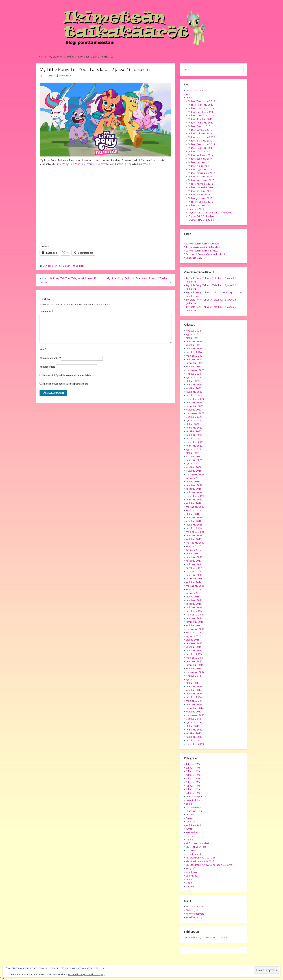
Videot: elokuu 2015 (199, 195)
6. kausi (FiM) (193, 782)
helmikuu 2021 (194, 460)
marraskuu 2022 (195, 413)
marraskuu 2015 (195, 629)
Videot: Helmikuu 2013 (201, 105)
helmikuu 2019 (194, 500)
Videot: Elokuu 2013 (199, 126)
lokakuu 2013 (193, 719)
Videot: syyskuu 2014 (200, 169)
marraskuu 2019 (195, 474)
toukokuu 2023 (194, 392)
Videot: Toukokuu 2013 (201, 115)
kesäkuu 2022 (194, 431)
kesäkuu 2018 (194, 521)
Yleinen (67, 266)
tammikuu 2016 (195, 622)
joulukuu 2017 (194, 539)
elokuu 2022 (193, 424)
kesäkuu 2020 (194, 467)
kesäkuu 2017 (194, 561)
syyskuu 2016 (193, 593)
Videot (189, 98)
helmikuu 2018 (194, 535)
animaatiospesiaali (196, 796)
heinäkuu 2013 (194, 730)
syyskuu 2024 (193, 334)
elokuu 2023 (193, 381)
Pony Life (191, 868)
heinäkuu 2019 (194, 485)
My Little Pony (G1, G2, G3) (200, 858)
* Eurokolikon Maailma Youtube (201, 244)
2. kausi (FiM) (193, 768)
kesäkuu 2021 (194, 456)
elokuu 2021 (193, 453)
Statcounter (7, 978)
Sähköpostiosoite (50, 358)
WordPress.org (194, 917)
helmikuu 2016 (194, 618)
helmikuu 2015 (194, 661)
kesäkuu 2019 (194, 489)
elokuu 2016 (193, 597)
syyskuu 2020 (193, 463)
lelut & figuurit (193, 832)
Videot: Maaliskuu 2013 (201, 108)
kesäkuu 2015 (194, 647)
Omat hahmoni (194, 90)
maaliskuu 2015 (195, 658)
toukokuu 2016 (194, 607)
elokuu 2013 (193, 726)
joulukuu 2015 (194, 625)
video (189, 883)
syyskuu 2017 (193, 550)
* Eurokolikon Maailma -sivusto (201, 251)
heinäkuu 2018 (194, 517)
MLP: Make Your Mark (198, 843)
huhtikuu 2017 (194, 568)
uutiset (190, 879)
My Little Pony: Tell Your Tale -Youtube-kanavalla (80, 164)
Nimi (43, 349)
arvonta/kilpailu (194, 800)
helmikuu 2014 (194, 704)
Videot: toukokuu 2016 (201, 202)
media (189, 840)
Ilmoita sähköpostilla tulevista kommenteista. (67, 375)
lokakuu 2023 (193, 374)
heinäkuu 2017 (194, 557)
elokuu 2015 (193, 640)
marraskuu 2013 (195, 715)
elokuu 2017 (193, 553)
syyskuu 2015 (193, 636)
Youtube (80, 266)
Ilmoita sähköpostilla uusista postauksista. (66, 384)
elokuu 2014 (193, 683)
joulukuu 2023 (194, 367)
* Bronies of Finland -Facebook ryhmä (205, 254)
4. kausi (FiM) (193, 775)
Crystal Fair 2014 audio (201, 220)
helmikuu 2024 (194, 359)
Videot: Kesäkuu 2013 (201, 119)
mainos (190, 836)
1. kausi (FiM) (193, 764)
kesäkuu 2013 (194, 733)
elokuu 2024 (193, 338)
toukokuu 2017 (194, 564)
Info (188, 94)
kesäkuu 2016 (194, 604)
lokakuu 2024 (193, 331)
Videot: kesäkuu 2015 (200, 191)
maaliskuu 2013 (195, 744)
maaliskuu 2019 (195, 496)
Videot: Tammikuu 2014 (202, 144)
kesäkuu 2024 (194, 345)
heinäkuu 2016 (194, 600)
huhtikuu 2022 (194, 438)
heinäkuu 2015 (194, 643)
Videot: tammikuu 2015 (201, 180)
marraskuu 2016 (195, 586)
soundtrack (192, 876)
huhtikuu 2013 (194, 740)
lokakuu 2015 (193, 632)
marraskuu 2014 (195, 672)
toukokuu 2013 (194, 737)
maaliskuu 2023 (195, 399)
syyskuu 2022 (193, 420)
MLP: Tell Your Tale (52, 266)
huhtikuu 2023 (194, 395)
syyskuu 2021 (193, 449)
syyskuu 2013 (193, 722)
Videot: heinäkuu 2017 (201, 205)
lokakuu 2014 (193, 676)
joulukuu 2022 (194, 410)
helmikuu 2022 (194, 446)
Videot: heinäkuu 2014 (201, 162)
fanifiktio (191, 822)
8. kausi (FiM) (193, 789)
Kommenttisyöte (195, 914)
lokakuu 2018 (193, 510)
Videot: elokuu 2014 (199, 166)
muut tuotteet (193, 854)
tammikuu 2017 (195, 579)
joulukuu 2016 (194, 582)
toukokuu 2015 (194, 650)
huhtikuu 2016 (194, 611)
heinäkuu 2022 (194, 428)
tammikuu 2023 (195, 406)
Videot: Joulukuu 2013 (200, 141)
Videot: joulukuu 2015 (200, 198)
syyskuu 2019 (193, 478)
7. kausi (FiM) (193, 786)
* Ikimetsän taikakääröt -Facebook (203, 247)
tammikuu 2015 (195, 665)
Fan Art (190, 818)
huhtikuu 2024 (194, 352)
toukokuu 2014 (194, 694)
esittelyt (190, 815)
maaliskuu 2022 (195, 442)
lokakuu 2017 (193, 546)
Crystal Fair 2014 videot (201, 216)
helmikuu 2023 (194, 402)
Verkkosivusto (47, 367)
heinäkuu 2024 (194, 341)
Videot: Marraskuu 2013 (202, 137)
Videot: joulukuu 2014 (200, 176)
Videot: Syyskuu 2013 (200, 130)
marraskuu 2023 (195, 370)
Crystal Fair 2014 (195, 209)
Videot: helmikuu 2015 (201, 184)
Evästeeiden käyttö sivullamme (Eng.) (87, 975)
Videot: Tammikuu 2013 (202, 101)
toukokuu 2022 (194, 435)
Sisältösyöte (192, 910)
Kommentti (46, 312)
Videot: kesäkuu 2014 (200, 159)
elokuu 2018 (193, 514)
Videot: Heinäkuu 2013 (201, 123)
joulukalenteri (193, 825)
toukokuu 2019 (194, 492)
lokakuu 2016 (193, 589)
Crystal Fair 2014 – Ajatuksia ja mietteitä (210, 213)
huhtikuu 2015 (194, 654)
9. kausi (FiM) (193, 793)
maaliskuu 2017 (195, 571)
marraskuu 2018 (195, 507)
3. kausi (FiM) (193, 771)
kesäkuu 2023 (194, 388)
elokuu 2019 (193, 482)
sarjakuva (191, 872)
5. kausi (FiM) (193, 778)
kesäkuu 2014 (194, 690)
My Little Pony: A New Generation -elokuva (209, 865)
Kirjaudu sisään (194, 906)
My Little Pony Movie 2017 (200, 861)
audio (189, 804)
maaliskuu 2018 (195, 532)
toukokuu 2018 (194, 525)
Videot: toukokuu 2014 (201, 155)
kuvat (189, 829)
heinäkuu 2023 (194, 385)
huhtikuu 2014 (194, 697)
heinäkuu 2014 (194, 687)
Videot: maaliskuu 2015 (202, 187)
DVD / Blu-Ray (193, 807)
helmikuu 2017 (194, 575)
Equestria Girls (194, 811)
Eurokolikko (65, 76)
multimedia (192, 850)
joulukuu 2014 (194, 668)
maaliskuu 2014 (195, 701)
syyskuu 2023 (193, 377)
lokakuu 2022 (193, 417)
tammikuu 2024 (195, 363)
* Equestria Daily (193, 258)
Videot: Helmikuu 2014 (201, 148)
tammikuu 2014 (195, 708)
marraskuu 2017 (195, 543)
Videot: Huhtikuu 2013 (201, 112)
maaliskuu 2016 (195, 615)
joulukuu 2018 (194, 503)
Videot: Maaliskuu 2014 (201, 151)
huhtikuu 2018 (194, 528)
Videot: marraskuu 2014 (202, 173)
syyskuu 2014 (193, 679)
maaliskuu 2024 (195, 356)
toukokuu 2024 (194, 348)
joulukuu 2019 (194, 471)
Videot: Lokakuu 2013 (200, 133)
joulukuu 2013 (194, 712)
